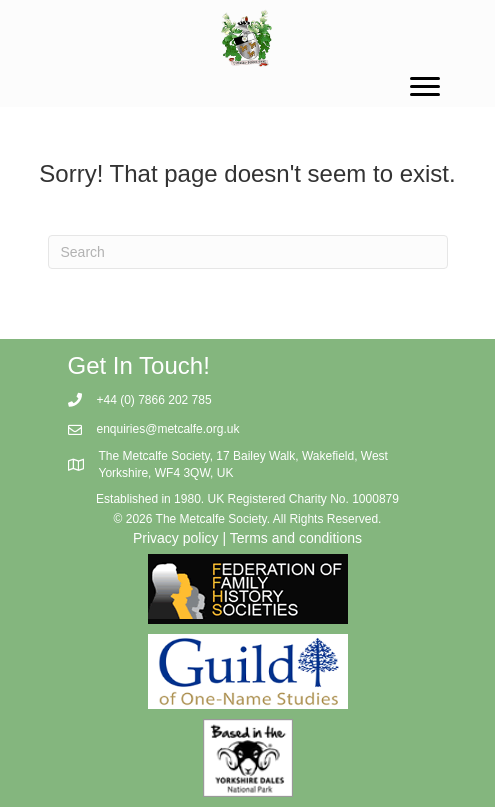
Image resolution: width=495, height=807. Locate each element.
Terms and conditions (296, 538)
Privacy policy (176, 538)
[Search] (248, 252)
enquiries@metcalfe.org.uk (168, 429)
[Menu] (425, 87)
